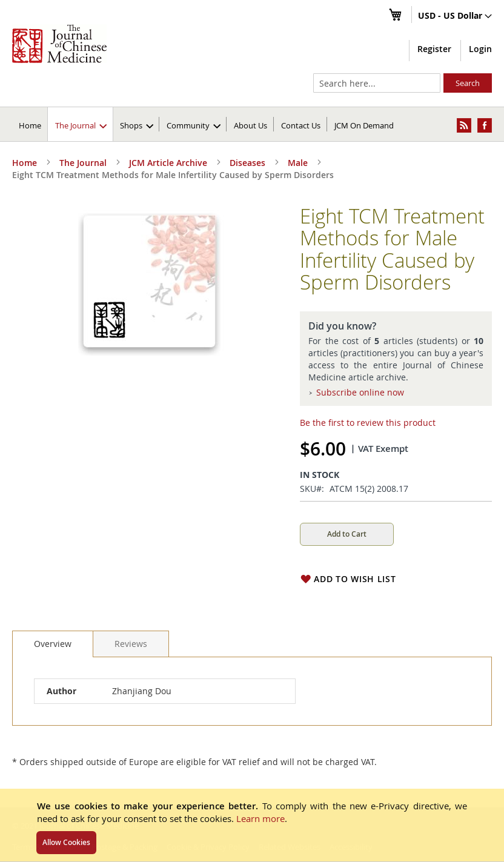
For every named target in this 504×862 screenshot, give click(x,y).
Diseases (247, 163)
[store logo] (59, 44)
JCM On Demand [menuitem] (364, 125)
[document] (252, 825)
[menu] (252, 124)
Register (434, 49)
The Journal (83, 163)
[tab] (53, 644)
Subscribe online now (360, 392)
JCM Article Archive (168, 163)
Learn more (260, 818)
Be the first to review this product (368, 423)
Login (480, 49)
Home (30, 125)
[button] (455, 16)
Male (298, 163)
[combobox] (377, 83)
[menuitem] (81, 124)
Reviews (131, 644)
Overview (53, 644)
